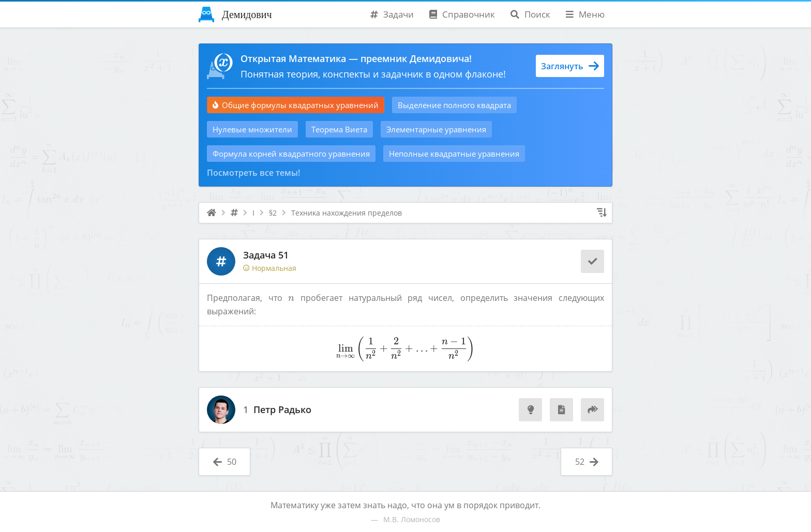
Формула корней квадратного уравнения (291, 154)
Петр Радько (282, 410)
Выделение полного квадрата (454, 105)
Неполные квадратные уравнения (454, 154)
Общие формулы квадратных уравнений (296, 105)
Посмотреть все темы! (253, 173)
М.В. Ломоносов (412, 519)
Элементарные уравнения (436, 129)
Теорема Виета (339, 129)
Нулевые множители (252, 129)
